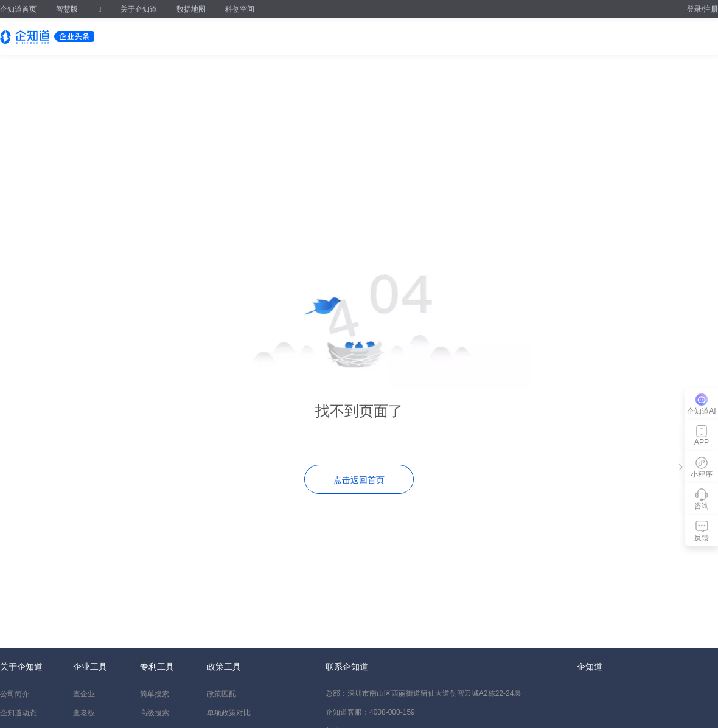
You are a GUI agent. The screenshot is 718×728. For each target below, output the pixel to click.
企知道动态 (18, 713)
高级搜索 (155, 713)
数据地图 (191, 9)
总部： (423, 693)
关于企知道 (139, 9)
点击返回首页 (359, 480)
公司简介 (15, 694)
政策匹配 (221, 694)
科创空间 (240, 9)
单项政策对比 (229, 713)
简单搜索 (155, 694)
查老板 (84, 713)
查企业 (84, 694)
